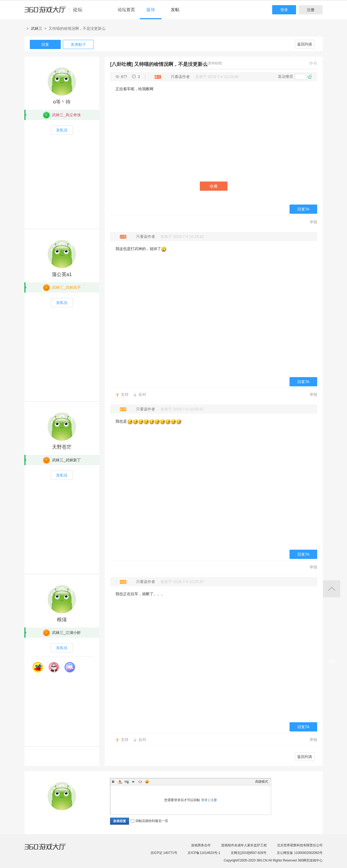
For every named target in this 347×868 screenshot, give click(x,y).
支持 (125, 394)
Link (127, 782)
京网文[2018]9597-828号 (249, 853)
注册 (311, 10)
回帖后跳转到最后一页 (149, 821)
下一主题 (316, 63)
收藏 (214, 186)
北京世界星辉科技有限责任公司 (300, 845)
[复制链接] (215, 63)
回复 (45, 44)
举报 (313, 222)
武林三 (37, 28)
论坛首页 (126, 10)
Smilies (147, 782)
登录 (284, 10)
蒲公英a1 (62, 274)
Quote (133, 782)
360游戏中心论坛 (56, 12)
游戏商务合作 (201, 845)
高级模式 (262, 782)
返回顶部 (332, 589)
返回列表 (305, 44)
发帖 (175, 10)
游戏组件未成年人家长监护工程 (244, 845)
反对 (142, 394)
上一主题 (311, 63)
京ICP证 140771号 (164, 853)
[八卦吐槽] (121, 64)
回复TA (303, 209)
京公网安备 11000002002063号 (300, 853)
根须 (62, 620)
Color (120, 782)
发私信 (62, 130)
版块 (151, 10)
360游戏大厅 (51, 850)
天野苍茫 (62, 447)
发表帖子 (78, 44)
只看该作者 (180, 77)
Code (140, 782)
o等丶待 (62, 102)
